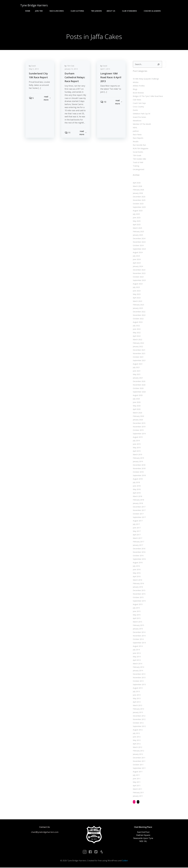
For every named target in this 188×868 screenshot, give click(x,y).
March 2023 (137, 301)
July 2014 (136, 650)
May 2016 (137, 573)
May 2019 (137, 448)
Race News (137, 135)
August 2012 (138, 730)
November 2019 (139, 427)
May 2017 (137, 531)
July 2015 (136, 608)
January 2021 (138, 378)
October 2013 (138, 681)
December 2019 (139, 423)
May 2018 (137, 490)
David (34, 66)
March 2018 (137, 497)
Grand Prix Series (139, 117)
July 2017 (136, 524)
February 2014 (138, 667)
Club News (137, 100)
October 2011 (138, 765)
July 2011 (136, 775)
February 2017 (138, 542)
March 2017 (137, 538)
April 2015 (137, 618)
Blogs (135, 89)
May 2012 (137, 740)
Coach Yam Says (139, 103)
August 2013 (138, 688)
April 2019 (137, 451)
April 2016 (137, 577)
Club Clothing (78, 11)
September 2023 (139, 281)
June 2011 (137, 779)
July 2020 (136, 399)
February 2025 (138, 232)
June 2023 (137, 291)
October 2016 (138, 556)
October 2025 (138, 204)
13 (103, 102)
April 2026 (137, 183)
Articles (136, 82)
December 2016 (139, 549)
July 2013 (136, 692)
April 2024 (137, 263)
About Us (112, 11)
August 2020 (138, 395)
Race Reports (138, 138)
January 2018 (138, 504)
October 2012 (138, 723)
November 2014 (139, 636)
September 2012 (139, 727)
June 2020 (137, 402)
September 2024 (139, 249)
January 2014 (138, 671)
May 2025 (137, 221)
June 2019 (137, 444)
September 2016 (139, 559)
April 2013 (137, 702)
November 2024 (139, 242)
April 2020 (137, 409)
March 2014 (137, 664)
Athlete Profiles (139, 86)
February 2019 (138, 458)
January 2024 (138, 267)
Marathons (137, 121)
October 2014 (138, 639)
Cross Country (138, 107)
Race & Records (58, 11)
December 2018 (139, 465)
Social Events (138, 152)
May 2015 (137, 615)
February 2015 (138, 625)
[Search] (158, 65)
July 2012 (136, 733)
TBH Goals (137, 156)
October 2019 (138, 430)
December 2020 (139, 382)
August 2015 (138, 605)
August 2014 (138, 646)
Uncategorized (138, 170)
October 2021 (138, 357)
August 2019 (138, 437)
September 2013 (139, 685)
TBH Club (71, 66)
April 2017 (137, 535)
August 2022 (138, 322)
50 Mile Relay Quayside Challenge (146, 79)
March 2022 (137, 340)
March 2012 (137, 747)
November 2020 (139, 385)
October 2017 (138, 514)
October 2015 (138, 598)
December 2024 (139, 239)
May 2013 (137, 699)
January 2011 (138, 796)
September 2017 (139, 517)
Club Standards (131, 11)
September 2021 (139, 361)
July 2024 (136, 256)
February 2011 (138, 793)
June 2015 (137, 612)
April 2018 (137, 493)
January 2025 (138, 235)
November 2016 (139, 552)
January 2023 (138, 308)
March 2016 (137, 580)
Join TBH (40, 11)
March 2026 (137, 186)
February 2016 (138, 584)
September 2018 (139, 476)
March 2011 (137, 789)
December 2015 (139, 591)
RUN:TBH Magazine (140, 149)
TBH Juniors (96, 11)
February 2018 (138, 500)
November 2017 (139, 510)
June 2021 (137, 371)
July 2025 (136, 214)
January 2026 (138, 193)
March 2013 (137, 706)
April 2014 (137, 660)
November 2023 (139, 274)
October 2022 (138, 319)
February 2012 (138, 751)
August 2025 (138, 211)
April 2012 (137, 744)
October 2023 (138, 277)
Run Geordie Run (139, 145)
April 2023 (137, 298)
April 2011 (137, 786)
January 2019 (138, 462)
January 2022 (138, 347)
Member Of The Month (142, 124)
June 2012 (137, 737)
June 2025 (137, 218)
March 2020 (137, 413)
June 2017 (137, 528)
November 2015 (139, 594)
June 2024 (137, 260)
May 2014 (137, 657)
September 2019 (139, 434)
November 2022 (139, 315)
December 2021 (139, 350)
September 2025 (139, 207)
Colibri (125, 861)
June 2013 (137, 695)
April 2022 (137, 336)
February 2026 (138, 190)
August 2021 (138, 364)
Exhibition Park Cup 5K (141, 114)
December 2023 (139, 270)
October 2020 (138, 389)
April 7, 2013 (105, 69)
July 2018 (136, 483)
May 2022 (137, 333)
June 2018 (137, 486)
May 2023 (137, 294)
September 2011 (139, 768)
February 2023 (138, 305)
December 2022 (139, 312)
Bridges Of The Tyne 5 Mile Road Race (148, 96)
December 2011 (139, 758)
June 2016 (137, 570)
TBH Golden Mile (139, 159)
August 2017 (138, 521)
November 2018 (139, 469)
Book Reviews (138, 93)
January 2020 (138, 420)
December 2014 (139, 632)
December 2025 (139, 197)
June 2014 (137, 653)
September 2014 (139, 643)
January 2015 (138, 629)
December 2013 (139, 674)
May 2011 (137, 782)
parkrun (136, 131)
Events (135, 110)
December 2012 (139, 716)
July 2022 (136, 326)
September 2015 (139, 601)
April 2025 (137, 225)
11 (68, 136)
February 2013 (138, 709)
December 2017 (139, 507)
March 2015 (137, 622)
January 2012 (138, 754)
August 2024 (138, 253)
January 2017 (138, 545)
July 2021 (136, 368)
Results (136, 142)
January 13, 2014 (71, 69)
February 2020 (138, 416)
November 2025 (139, 200)
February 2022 (138, 343)
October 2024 (138, 246)
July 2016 (136, 566)
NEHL (135, 128)
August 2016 (138, 563)
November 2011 (139, 761)
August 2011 (138, 772)
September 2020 (139, 392)
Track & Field (138, 163)
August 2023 (138, 284)
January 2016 (138, 587)
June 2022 (137, 329)
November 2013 (139, 678)
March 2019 (137, 455)
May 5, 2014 (34, 69)
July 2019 (136, 441)
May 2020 (137, 406)
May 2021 (137, 375)
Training (136, 166)
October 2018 (138, 472)
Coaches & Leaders (153, 11)
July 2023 (136, 287)
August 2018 (138, 479)
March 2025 (137, 228)
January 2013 (138, 713)
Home (28, 11)
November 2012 (139, 720)
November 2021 (139, 354)
